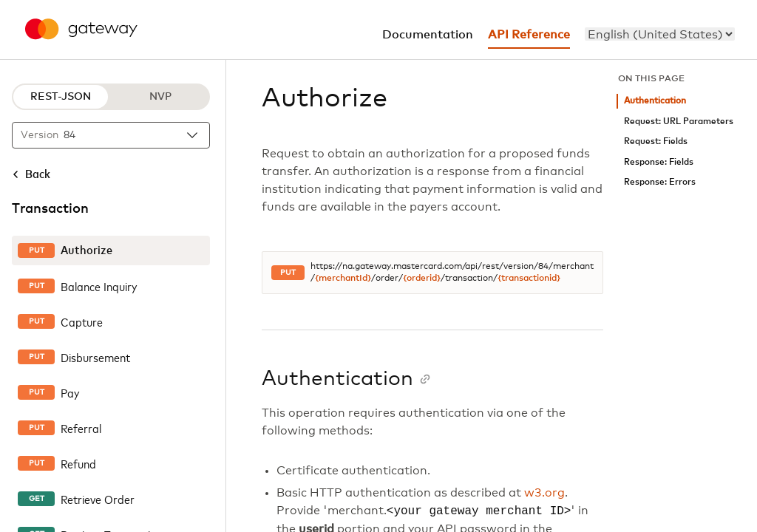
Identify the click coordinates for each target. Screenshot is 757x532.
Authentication (655, 101)
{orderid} (422, 279)
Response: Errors (660, 182)
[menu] (660, 34)
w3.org (544, 493)
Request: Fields (656, 141)
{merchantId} (343, 279)
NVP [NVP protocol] (160, 97)
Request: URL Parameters (679, 122)
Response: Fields (659, 162)
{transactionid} (529, 279)
